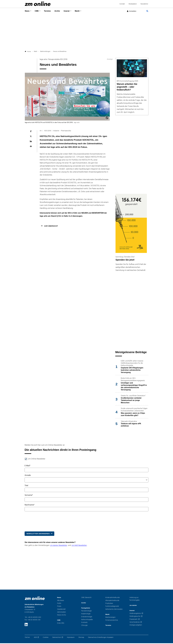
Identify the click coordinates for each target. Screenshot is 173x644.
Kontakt (122, 4)
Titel (26, 486)
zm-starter (133, 606)
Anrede (28, 476)
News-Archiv (62, 616)
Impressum (71, 638)
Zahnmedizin (62, 613)
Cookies (46, 638)
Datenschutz (57, 638)
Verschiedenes (135, 623)
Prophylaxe (109, 604)
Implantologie (86, 615)
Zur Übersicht (51, 227)
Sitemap (81, 638)
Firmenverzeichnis (112, 621)
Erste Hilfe (61, 624)
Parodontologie (86, 612)
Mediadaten (133, 4)
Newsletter (144, 4)
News (27, 11)
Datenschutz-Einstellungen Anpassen (101, 638)
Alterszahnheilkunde (112, 601)
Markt (80, 11)
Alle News (61, 601)
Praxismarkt (134, 620)
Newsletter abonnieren (38, 534)
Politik (59, 604)
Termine (49, 11)
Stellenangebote (135, 614)
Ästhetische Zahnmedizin (114, 610)
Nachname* (30, 506)
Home (28, 52)
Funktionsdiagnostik (112, 607)
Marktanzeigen (110, 618)
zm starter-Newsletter (59, 546)
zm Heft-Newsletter (79, 546)
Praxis (59, 607)
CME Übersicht (86, 598)
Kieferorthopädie (87, 620)
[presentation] (41, 521)
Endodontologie (87, 617)
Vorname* (29, 496)
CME (37, 11)
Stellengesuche (135, 617)
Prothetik (84, 623)
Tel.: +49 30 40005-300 (33, 618)
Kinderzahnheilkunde (113, 598)
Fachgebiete (86, 609)
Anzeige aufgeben (136, 626)
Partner (27, 638)
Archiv (59, 11)
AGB (35, 638)
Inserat (69, 11)
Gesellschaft (61, 610)
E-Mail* (28, 466)
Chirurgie (84, 626)
